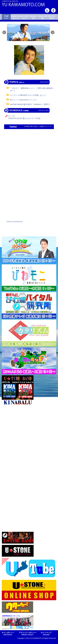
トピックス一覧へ (46, 82)
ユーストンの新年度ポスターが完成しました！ (28, 95)
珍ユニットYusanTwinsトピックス (23, 100)
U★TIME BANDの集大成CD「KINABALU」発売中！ (30, 104)
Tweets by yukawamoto (15, 222)
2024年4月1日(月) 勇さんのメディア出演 (24, 118)
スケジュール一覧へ (45, 110)
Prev (4, 32)
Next (53, 32)
